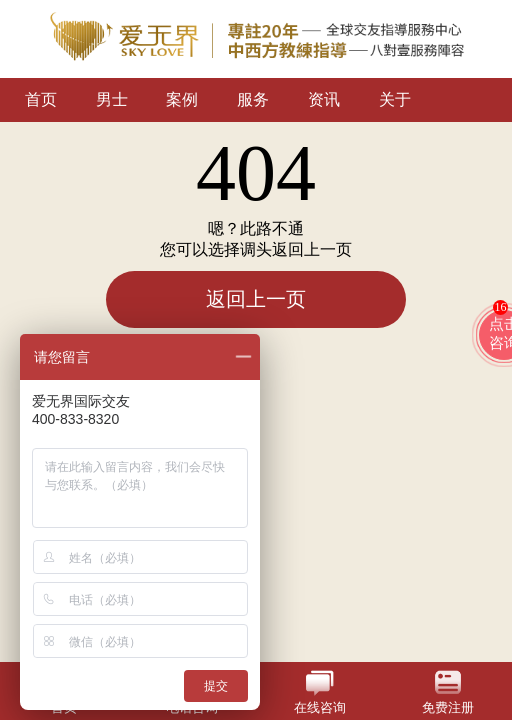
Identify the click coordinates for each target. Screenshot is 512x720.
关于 (395, 99)
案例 (182, 99)
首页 (41, 99)
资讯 (324, 99)
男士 (112, 99)
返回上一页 (256, 299)
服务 (253, 99)
